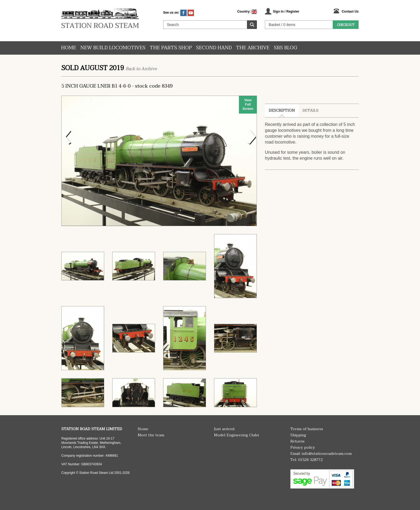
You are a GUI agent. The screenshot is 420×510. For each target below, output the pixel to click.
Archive (149, 69)
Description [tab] (282, 110)
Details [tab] (310, 110)
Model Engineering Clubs (237, 435)
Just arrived (224, 429)
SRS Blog (285, 48)
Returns (297, 441)
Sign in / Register (286, 12)
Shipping (298, 435)
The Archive (253, 48)
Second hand (214, 48)
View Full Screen (248, 104)
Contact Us (350, 12)
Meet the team (151, 435)
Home (69, 48)
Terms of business (307, 429)
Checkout (346, 25)
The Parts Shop (171, 48)
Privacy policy (303, 447)
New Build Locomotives (113, 48)
